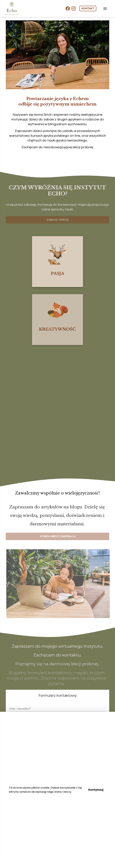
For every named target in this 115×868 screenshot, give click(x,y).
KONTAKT (88, 8)
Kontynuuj (96, 790)
